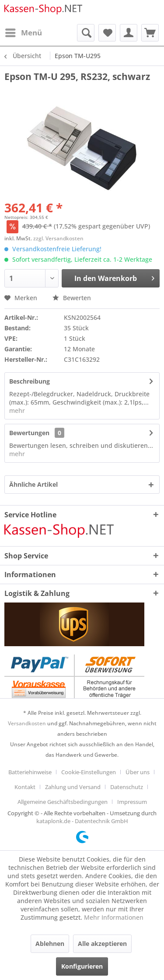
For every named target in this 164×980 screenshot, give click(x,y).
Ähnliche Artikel (33, 484)
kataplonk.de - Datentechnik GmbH (82, 821)
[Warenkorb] (150, 33)
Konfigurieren (82, 966)
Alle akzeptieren (102, 944)
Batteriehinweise (30, 772)
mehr (17, 410)
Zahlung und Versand (73, 787)
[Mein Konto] (129, 33)
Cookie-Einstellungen (89, 772)
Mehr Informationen (114, 917)
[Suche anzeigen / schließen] (86, 33)
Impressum (132, 802)
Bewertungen (29, 433)
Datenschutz (127, 787)
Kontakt (25, 787)
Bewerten (72, 298)
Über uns (138, 772)
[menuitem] (23, 33)
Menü (24, 32)
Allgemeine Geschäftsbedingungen (63, 802)
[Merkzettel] (107, 33)
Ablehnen (50, 944)
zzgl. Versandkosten (58, 238)
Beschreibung (30, 381)
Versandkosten (27, 723)
